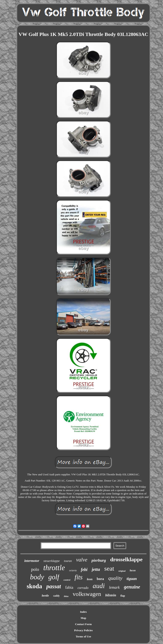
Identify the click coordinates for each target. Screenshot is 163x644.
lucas (133, 570)
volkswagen (87, 594)
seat (109, 568)
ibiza (66, 596)
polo (35, 569)
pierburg (99, 560)
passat (54, 586)
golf (54, 577)
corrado (83, 588)
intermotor (32, 561)
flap (123, 596)
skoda (34, 586)
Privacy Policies (83, 630)
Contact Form (83, 624)
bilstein (111, 595)
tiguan (132, 579)
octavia (73, 570)
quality (115, 578)
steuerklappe (52, 561)
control (67, 580)
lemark (114, 587)
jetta (96, 569)
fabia (69, 587)
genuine (132, 587)
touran (68, 561)
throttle (54, 568)
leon (90, 579)
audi (99, 586)
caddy (56, 596)
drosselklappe (126, 559)
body (37, 577)
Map (83, 618)
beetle (45, 596)
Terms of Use (83, 636)
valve (82, 560)
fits (79, 577)
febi (84, 570)
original (122, 571)
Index (83, 612)
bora (100, 579)
